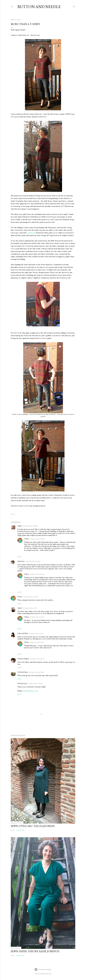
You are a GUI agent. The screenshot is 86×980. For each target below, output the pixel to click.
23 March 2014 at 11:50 (36, 633)
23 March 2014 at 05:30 (31, 597)
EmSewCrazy (23, 672)
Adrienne (21, 561)
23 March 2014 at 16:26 (37, 617)
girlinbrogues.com (31, 691)
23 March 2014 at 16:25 (37, 574)
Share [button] (13, 514)
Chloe (26, 539)
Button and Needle (39, 7)
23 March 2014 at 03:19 (33, 561)
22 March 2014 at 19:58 (30, 526)
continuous (31, 233)
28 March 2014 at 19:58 (36, 672)
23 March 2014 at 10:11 (30, 608)
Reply (20, 557)
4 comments (20, 830)
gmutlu (49, 974)
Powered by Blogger (43, 969)
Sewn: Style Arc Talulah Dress (33, 826)
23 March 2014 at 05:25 (37, 539)
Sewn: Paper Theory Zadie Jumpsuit (35, 951)
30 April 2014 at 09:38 (35, 684)
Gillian (20, 526)
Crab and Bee (23, 633)
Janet (20, 608)
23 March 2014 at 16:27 (37, 642)
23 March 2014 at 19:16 (37, 659)
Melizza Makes (23, 659)
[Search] (74, 6)
